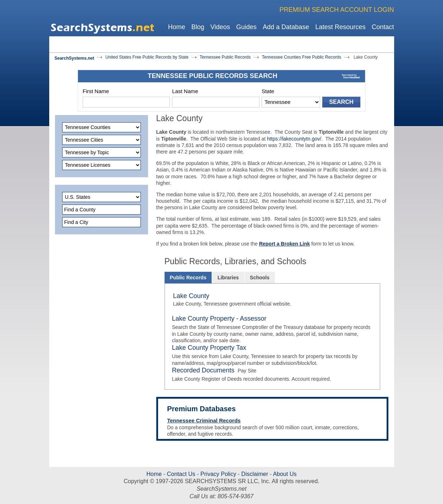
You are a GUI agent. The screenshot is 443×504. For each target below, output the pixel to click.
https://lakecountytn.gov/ (294, 139)
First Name (96, 91)
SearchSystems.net (75, 58)
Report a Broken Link (285, 244)
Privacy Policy (218, 474)
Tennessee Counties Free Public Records (302, 57)
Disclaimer (254, 474)
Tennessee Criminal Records (204, 420)
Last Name (185, 91)
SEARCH (341, 102)
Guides (246, 27)
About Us (284, 474)
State (268, 91)
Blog (198, 27)
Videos (220, 27)
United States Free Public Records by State (147, 57)
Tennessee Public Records (225, 57)
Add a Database (286, 27)
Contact (383, 27)
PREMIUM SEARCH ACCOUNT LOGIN (337, 10)
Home (176, 27)
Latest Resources (340, 27)
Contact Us (180, 474)
